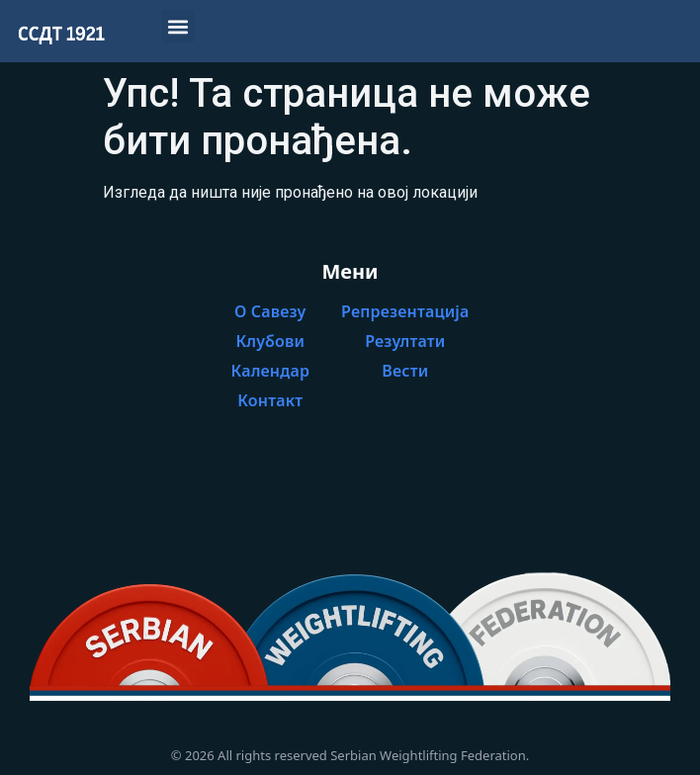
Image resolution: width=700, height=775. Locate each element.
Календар (271, 371)
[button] (178, 26)
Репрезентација (405, 311)
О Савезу (270, 311)
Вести (405, 371)
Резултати (405, 341)
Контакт (270, 400)
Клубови (270, 341)
